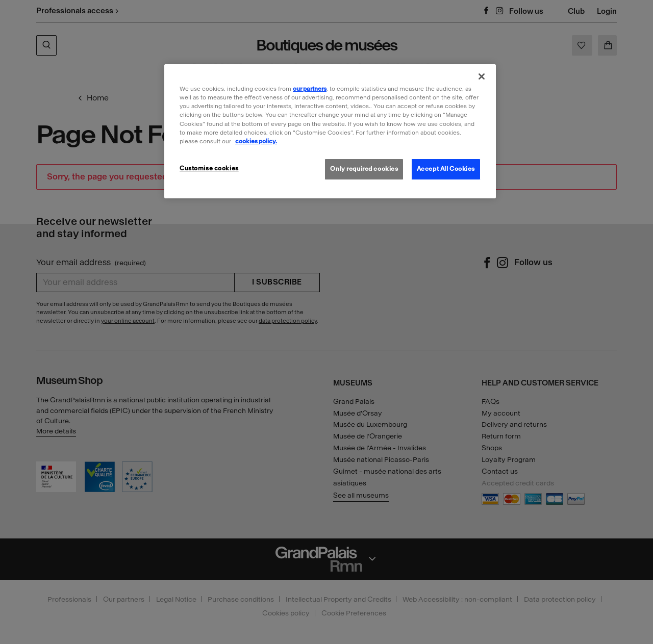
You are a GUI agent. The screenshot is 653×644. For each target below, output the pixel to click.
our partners (310, 89)
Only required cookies (364, 169)
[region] (330, 131)
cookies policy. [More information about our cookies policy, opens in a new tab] (256, 141)
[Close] (482, 76)
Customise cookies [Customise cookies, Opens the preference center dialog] (209, 168)
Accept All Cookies (446, 169)
